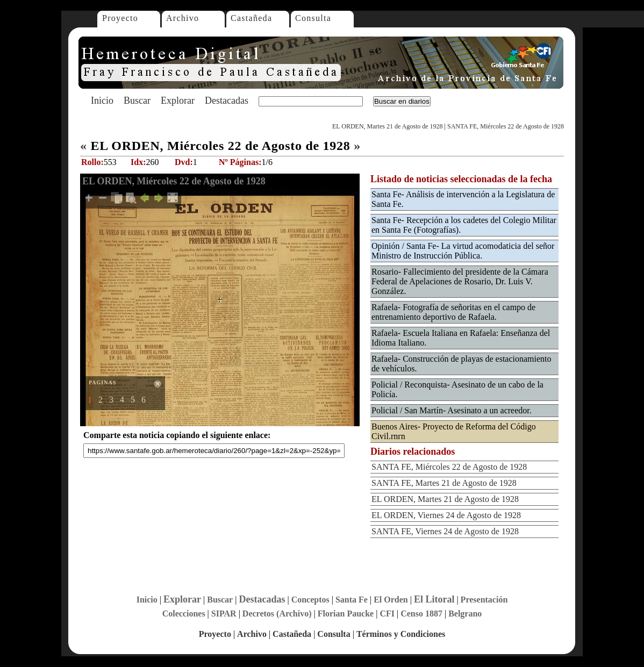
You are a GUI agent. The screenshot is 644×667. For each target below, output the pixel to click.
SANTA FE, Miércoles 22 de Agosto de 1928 (506, 126)
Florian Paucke (346, 614)
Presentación (484, 600)
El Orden (391, 600)
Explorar (178, 101)
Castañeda (251, 18)
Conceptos (310, 600)
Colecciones (184, 614)
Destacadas (227, 101)
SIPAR (224, 614)
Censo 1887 (421, 614)
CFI (387, 614)
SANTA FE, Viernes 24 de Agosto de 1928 (445, 531)
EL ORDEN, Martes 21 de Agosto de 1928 (388, 126)
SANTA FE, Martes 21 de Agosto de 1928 (444, 483)
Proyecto (120, 18)
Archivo (183, 18)
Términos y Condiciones (401, 634)
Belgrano (465, 614)
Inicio (102, 101)
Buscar (137, 101)
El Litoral (434, 599)
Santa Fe (352, 600)
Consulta (313, 18)
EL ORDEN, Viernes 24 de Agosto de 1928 (446, 515)
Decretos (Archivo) (277, 614)
